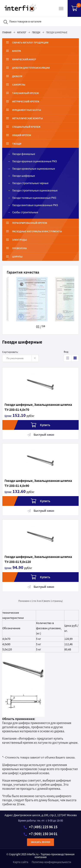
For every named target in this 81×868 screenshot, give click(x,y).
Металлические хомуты (27, 118)
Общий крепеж (22, 135)
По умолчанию (18, 358)
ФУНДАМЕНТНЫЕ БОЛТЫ (27, 110)
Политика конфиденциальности (51, 862)
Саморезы (19, 85)
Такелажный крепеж (25, 93)
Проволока (19, 248)
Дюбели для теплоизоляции (31, 68)
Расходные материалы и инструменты (37, 231)
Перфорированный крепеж (30, 223)
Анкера (17, 51)
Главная (7, 32)
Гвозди (36, 32)
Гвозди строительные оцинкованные (35, 190)
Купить (40, 425)
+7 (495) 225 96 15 (40, 827)
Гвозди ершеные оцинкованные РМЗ (35, 161)
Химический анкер (24, 59)
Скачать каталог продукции (30, 42)
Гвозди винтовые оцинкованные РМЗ (35, 205)
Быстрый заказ (41, 435)
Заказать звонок (40, 842)
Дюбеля (17, 76)
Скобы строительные (25, 212)
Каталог (22, 32)
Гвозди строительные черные (30, 183)
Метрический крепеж (26, 101)
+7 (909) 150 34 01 (40, 834)
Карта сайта (21, 862)
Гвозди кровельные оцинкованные (34, 169)
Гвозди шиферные (24, 176)
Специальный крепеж (26, 127)
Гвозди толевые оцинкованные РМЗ (34, 198)
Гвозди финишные (24, 154)
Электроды (19, 240)
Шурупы (17, 257)
